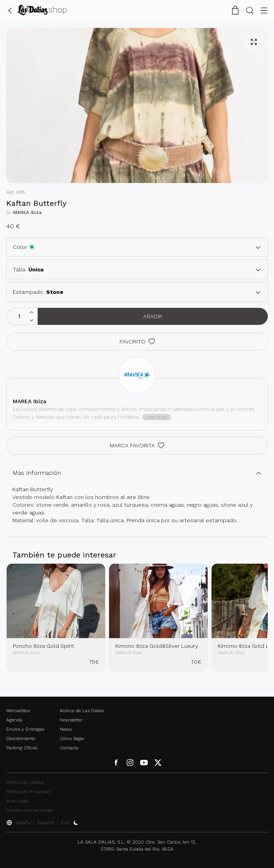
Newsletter (71, 720)
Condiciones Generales (30, 810)
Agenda (14, 720)
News (66, 729)
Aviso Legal (17, 801)
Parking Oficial (22, 748)
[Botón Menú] (264, 10)
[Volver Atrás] (10, 10)
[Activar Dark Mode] (76, 823)
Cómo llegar (72, 739)
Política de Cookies (25, 782)
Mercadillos (18, 711)
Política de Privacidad (28, 792)
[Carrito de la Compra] (235, 10)
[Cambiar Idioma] (42, 10)
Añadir (153, 316)
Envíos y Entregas (25, 729)
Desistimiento (21, 739)
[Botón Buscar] (250, 10)
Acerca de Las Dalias (82, 711)
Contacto (69, 748)
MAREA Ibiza (27, 212)
